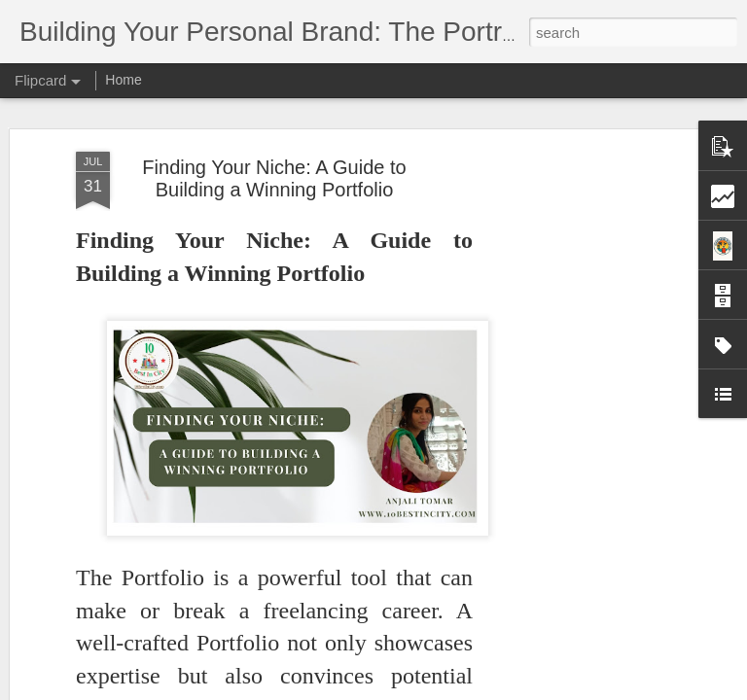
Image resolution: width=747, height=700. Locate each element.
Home (123, 80)
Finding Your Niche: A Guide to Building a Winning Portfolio (274, 178)
